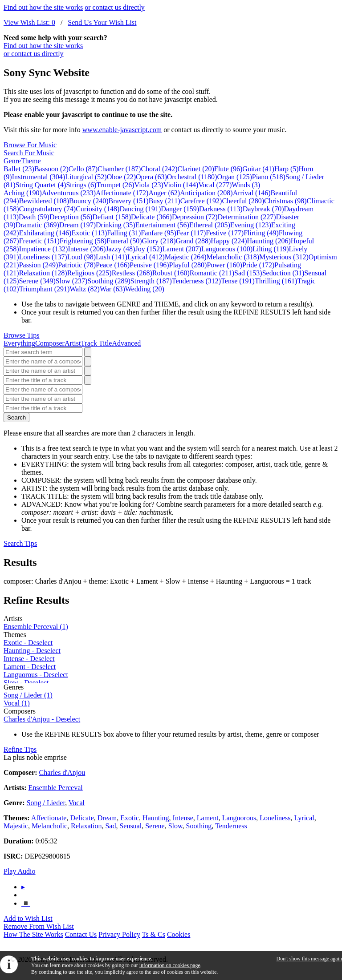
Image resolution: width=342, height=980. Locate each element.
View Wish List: (29, 22)
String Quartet (41, 185)
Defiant (112, 217)
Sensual (130, 826)
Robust (171, 273)
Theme (31, 161)
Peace (113, 265)
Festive (225, 233)
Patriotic (77, 265)
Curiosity (98, 209)
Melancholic (233, 257)
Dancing (140, 209)
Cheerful (243, 201)
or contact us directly (115, 7)
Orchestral (192, 177)
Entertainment (162, 225)
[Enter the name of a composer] (43, 361)
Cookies (179, 934)
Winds (246, 185)
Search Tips (20, 543)
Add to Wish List (28, 918)
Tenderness (196, 281)
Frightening (83, 241)
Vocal (215, 185)
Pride (258, 265)
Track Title (96, 343)
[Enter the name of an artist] (43, 371)
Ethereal (210, 225)
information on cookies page (170, 965)
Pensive (149, 265)
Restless (132, 273)
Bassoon (51, 169)
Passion (39, 265)
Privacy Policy (119, 934)
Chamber (119, 169)
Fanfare (159, 233)
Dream (77, 225)
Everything (19, 343)
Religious (90, 273)
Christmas (285, 201)
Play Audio (20, 871)
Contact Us (81, 934)
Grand (193, 241)
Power (224, 265)
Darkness (221, 209)
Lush (112, 257)
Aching (23, 193)
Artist (73, 343)
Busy (165, 201)
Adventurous (69, 193)
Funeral (124, 241)
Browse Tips (21, 335)
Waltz (85, 289)
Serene (37, 281)
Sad (248, 273)
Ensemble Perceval (36, 627)
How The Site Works (33, 934)
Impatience (44, 249)
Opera (151, 177)
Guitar (258, 169)
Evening (251, 225)
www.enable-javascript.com (122, 130)
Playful (188, 265)
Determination (247, 217)
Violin (181, 185)
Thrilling (276, 281)
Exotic (89, 233)
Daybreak (263, 209)
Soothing (109, 281)
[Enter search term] (43, 352)
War (112, 289)
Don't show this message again (309, 959)
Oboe (121, 177)
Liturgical (86, 177)
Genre (12, 161)
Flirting (261, 233)
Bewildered (44, 201)
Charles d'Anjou (62, 772)
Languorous (227, 249)
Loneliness (43, 257)
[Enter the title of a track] (43, 380)
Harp (287, 169)
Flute (228, 169)
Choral (159, 169)
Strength (151, 281)
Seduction (283, 273)
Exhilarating (45, 233)
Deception (71, 217)
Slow (72, 281)
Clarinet (196, 169)
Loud (81, 257)
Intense (87, 249)
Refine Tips (20, 749)
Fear (191, 233)
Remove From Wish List (39, 926)
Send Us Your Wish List (102, 22)
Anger (164, 193)
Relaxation (43, 273)
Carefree (201, 201)
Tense (238, 281)
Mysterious (284, 257)
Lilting (271, 249)
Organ (234, 177)
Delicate (151, 217)
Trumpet (115, 185)
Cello (83, 169)
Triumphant (45, 289)
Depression (195, 217)
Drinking (115, 225)
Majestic (186, 257)
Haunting (269, 241)
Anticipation (206, 193)
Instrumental (39, 177)
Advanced (126, 343)
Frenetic (39, 241)
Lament (182, 249)
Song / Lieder (28, 695)
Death (34, 217)
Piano (269, 177)
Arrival (252, 193)
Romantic (212, 273)
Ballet (19, 169)
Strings (81, 185)
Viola (149, 185)
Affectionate (122, 193)
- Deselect (28, 643)
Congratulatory (48, 209)
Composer (50, 343)
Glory (159, 241)
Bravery (129, 201)
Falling (124, 233)
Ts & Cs (154, 934)
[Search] (88, 352)
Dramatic (37, 225)
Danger (180, 209)
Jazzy (120, 249)
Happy (229, 241)
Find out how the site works (43, 7)
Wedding (145, 289)
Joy (149, 249)
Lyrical (146, 257)
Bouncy (89, 201)
